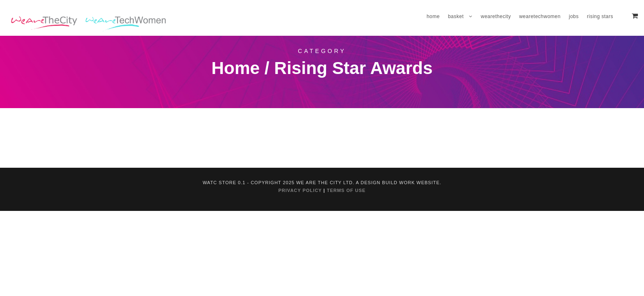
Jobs (574, 16)
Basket (456, 16)
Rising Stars (600, 16)
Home (433, 16)
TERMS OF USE (346, 190)
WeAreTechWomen (540, 16)
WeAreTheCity (496, 16)
